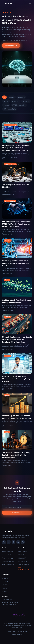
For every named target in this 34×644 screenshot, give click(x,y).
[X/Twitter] (9, 542)
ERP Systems (22, 555)
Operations (21, 97)
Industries (5, 585)
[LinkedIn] (4, 542)
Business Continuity (8, 561)
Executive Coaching (8, 565)
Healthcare (26, 101)
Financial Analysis (8, 558)
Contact (5, 591)
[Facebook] (13, 542)
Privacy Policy (11, 631)
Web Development (24, 565)
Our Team (5, 581)
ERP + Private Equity (10, 109)
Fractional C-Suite (8, 555)
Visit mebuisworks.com (25, 569)
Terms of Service (22, 631)
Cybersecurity (23, 561)
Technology (16, 101)
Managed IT (22, 558)
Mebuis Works (17, 634)
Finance (6, 101)
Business (12, 97)
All (4, 97)
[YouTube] (18, 542)
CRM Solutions (23, 552)
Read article (11, 46)
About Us (5, 578)
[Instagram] (23, 542)
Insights (5, 588)
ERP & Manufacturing (19, 105)
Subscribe (17, 513)
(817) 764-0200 (7, 600)
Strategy (6, 105)
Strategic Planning (8, 552)
